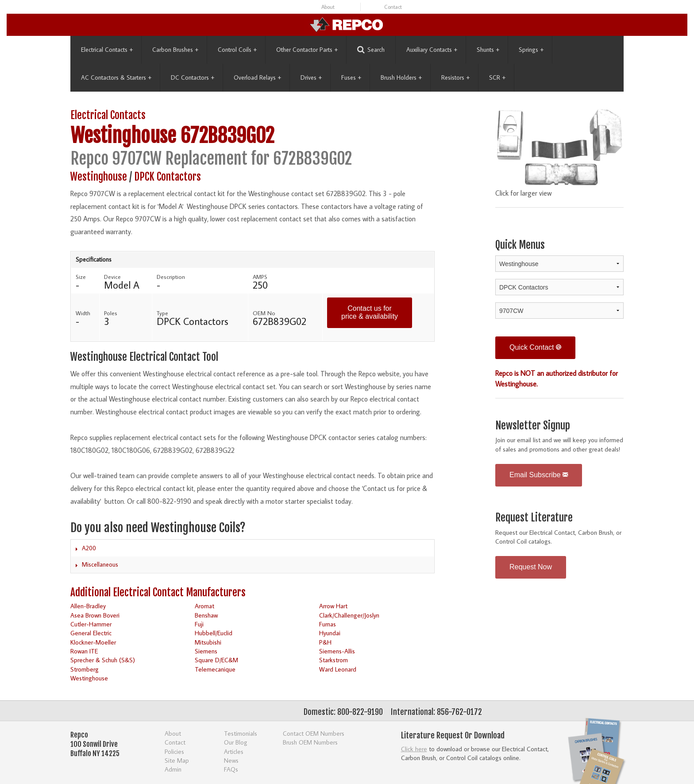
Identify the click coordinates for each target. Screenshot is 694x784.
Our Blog (236, 742)
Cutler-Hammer (91, 624)
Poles (111, 313)
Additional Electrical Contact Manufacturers (158, 593)
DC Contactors (193, 77)
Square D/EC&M (216, 660)
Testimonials (241, 733)
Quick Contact (535, 347)
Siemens (206, 651)
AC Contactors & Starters (116, 77)
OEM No (264, 313)
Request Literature (534, 518)
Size (81, 277)
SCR (497, 77)
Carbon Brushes (175, 50)
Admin (173, 769)
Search (371, 50)
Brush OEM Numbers (310, 742)
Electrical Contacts (107, 50)
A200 (89, 548)
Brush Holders (401, 77)
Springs (531, 50)
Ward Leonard (338, 669)
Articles (234, 751)
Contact (393, 7)
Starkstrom (334, 660)
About (328, 7)
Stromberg (85, 669)
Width (83, 313)
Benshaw (206, 615)
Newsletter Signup (533, 426)
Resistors (455, 77)
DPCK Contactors (168, 177)
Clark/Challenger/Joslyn (349, 615)
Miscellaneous (100, 564)
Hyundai (330, 633)
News (231, 760)
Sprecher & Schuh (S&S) (103, 660)
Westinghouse (123, 136)
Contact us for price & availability (370, 312)
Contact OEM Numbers (314, 733)
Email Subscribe (539, 475)
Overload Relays (257, 77)
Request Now (531, 567)
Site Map (177, 760)
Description (171, 277)
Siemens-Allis (337, 651)
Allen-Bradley (88, 606)
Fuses (351, 77)
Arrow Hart (333, 606)
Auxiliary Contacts (432, 50)
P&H (325, 642)
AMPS (260, 277)
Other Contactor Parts (307, 50)
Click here (414, 749)
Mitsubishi (208, 642)
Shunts (488, 50)
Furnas (328, 624)
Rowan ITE (84, 651)
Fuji (199, 624)
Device (112, 277)
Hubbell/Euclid (214, 633)
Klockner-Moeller (93, 642)
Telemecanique (215, 669)
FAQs (231, 769)
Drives (311, 77)
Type (162, 313)
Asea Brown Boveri (95, 615)
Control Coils (237, 50)
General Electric (91, 633)
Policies (174, 751)
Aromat (204, 606)
